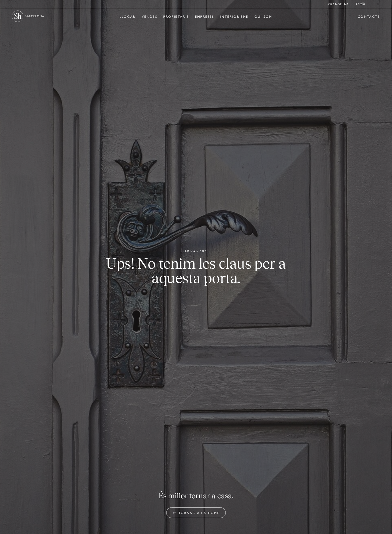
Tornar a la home (196, 513)
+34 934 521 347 (338, 4)
